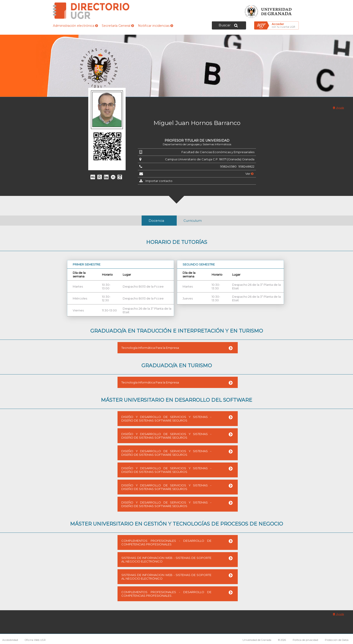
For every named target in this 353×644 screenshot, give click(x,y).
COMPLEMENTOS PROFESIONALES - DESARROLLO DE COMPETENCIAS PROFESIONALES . (166, 594)
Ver (249, 174)
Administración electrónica (75, 26)
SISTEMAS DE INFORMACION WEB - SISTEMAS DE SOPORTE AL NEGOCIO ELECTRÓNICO (166, 560)
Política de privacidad (305, 640)
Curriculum (193, 221)
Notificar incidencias (156, 26)
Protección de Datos (337, 640)
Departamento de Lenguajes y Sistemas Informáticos (197, 144)
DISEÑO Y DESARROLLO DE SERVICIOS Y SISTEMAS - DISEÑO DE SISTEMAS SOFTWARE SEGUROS (166, 419)
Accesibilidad (10, 640)
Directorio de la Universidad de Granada (91, 11)
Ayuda (338, 108)
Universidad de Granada (268, 10)
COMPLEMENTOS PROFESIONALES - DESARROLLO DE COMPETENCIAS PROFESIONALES (166, 542)
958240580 (228, 166)
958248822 (246, 166)
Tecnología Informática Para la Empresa (150, 348)
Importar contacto (159, 181)
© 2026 (282, 640)
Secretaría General (118, 26)
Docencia (156, 221)
